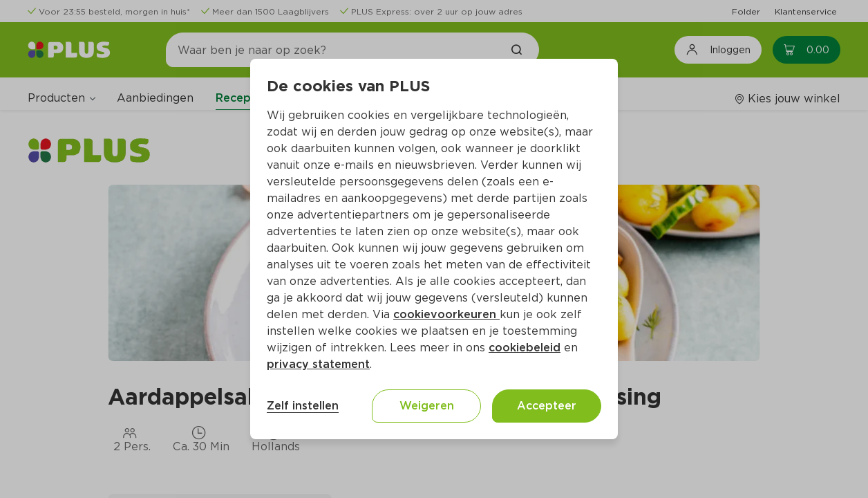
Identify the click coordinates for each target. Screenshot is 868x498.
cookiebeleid (525, 348)
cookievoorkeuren (446, 314)
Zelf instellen (303, 406)
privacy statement (318, 364)
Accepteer (547, 406)
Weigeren (427, 406)
